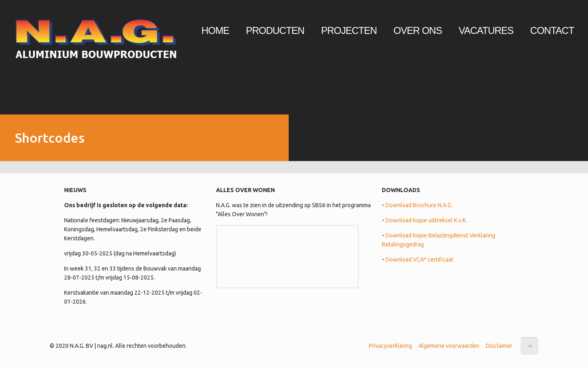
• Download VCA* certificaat (418, 260)
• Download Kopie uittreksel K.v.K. (424, 220)
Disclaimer (499, 346)
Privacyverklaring (390, 346)
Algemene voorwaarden (449, 346)
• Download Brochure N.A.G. (417, 205)
